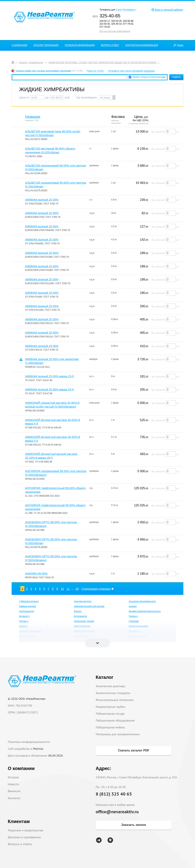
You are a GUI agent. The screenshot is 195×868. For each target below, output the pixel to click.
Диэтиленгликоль (138, 636)
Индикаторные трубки (110, 707)
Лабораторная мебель (110, 727)
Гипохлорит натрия (84, 621)
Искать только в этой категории (149, 77)
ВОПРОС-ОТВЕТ (110, 45)
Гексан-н (133, 616)
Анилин (133, 606)
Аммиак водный (27, 606)
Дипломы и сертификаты (24, 837)
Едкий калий (81, 641)
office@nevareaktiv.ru (117, 812)
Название (33, 117)
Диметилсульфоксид (30, 631)
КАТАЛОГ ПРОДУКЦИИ (46, 45)
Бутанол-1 (24, 616)
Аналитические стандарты (113, 693)
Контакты (14, 798)
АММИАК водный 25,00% (42, 200)
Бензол (78, 611)
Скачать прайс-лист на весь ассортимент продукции (43, 71)
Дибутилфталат (82, 626)
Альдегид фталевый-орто (142, 601)
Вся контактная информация (115, 31)
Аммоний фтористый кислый (89, 606)
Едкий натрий (136, 641)
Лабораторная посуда (110, 714)
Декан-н (23, 626)
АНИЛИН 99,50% (36, 573)
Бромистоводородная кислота (145, 611)
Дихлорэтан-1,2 (27, 636)
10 (62, 589)
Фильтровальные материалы (115, 700)
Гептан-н (24, 621)
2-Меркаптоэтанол (29, 601)
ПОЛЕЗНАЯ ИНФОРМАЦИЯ (80, 45)
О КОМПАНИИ (20, 45)
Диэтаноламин (82, 636)
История (13, 777)
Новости (13, 784)
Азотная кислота (83, 601)
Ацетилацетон (27, 611)
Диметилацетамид (138, 626)
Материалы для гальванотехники (118, 734)
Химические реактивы (111, 686)
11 (68, 589)
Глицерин (134, 621)
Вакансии (14, 791)
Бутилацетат (81, 616)
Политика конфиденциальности (29, 742)
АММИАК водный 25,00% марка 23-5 (49, 376)
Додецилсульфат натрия (32, 641)
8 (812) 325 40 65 (114, 794)
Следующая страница (96, 589)
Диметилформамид (84, 631)
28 (77, 589)
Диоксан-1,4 (135, 631)
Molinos (38, 749)
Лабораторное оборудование (115, 720)
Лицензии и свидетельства (25, 830)
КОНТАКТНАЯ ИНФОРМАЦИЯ (142, 45)
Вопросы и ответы (20, 844)
